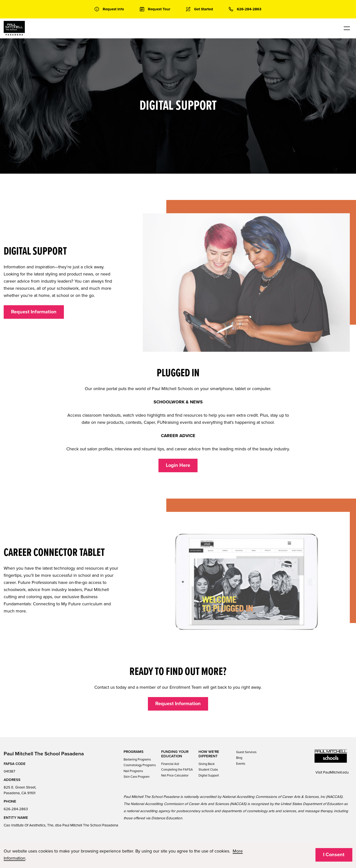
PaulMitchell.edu (336, 772)
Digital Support (209, 776)
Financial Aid (170, 764)
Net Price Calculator (175, 776)
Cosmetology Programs (140, 765)
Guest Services (246, 752)
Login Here (178, 465)
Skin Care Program (137, 777)
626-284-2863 (16, 809)
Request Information (34, 312)
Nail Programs (133, 771)
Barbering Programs (137, 760)
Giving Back (207, 764)
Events (241, 764)
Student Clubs (208, 770)
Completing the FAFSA (177, 770)
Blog (239, 758)
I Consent (334, 855)
